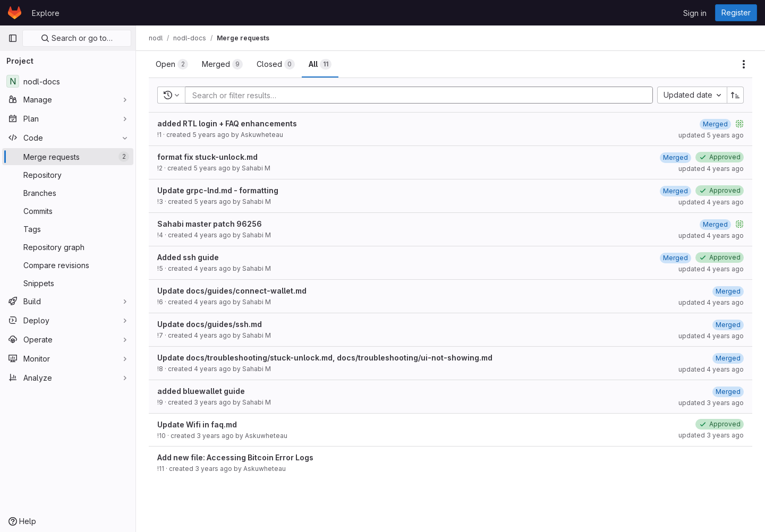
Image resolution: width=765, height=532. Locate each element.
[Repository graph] (68, 247)
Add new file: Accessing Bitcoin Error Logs (235, 457)
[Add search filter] (422, 95)
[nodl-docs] (68, 81)
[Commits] (68, 211)
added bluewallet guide (201, 391)
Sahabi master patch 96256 (210, 224)
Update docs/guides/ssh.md (210, 324)
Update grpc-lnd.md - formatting (218, 190)
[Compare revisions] (68, 265)
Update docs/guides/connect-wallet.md (232, 291)
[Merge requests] (68, 157)
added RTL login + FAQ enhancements (227, 123)
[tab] (172, 64)
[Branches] (68, 193)
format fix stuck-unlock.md (207, 157)
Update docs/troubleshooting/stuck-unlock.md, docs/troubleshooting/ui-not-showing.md (325, 358)
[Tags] (68, 229)
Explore (46, 13)
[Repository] (68, 175)
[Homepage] (15, 13)
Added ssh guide (188, 257)
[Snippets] (68, 283)
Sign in (695, 13)
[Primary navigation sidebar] (13, 38)
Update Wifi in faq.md (197, 424)
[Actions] (744, 64)
